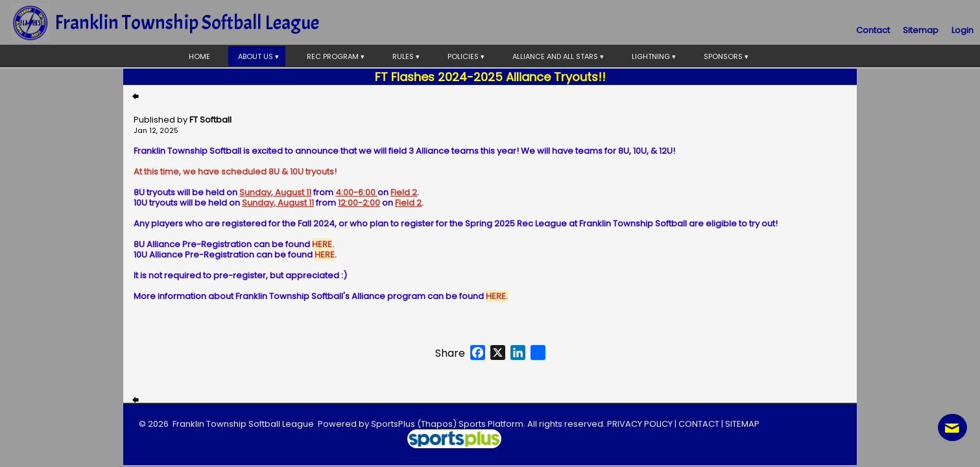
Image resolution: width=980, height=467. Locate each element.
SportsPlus (393, 424)
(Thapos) (437, 424)
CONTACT (699, 424)
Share (450, 353)
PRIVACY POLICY (640, 424)
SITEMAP (742, 424)
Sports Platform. (492, 424)
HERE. (497, 296)
